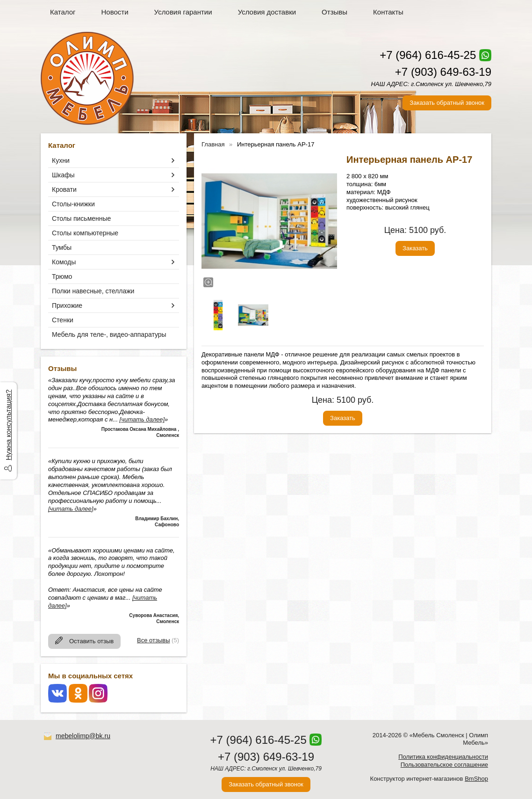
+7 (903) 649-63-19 (443, 72)
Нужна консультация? (8, 425)
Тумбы (62, 247)
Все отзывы (153, 640)
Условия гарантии (183, 12)
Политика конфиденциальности (443, 757)
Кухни (61, 160)
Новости (115, 12)
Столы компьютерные (85, 233)
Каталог (63, 12)
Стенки (63, 320)
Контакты (388, 12)
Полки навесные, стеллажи (93, 291)
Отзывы (334, 12)
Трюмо (62, 276)
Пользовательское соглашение (444, 765)
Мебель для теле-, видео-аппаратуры (109, 334)
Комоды (64, 262)
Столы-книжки (73, 204)
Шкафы (63, 175)
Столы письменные (81, 218)
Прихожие (67, 305)
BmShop (476, 779)
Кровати (64, 189)
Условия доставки (267, 12)
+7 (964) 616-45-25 (428, 55)
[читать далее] (142, 419)
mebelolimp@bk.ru (83, 736)
